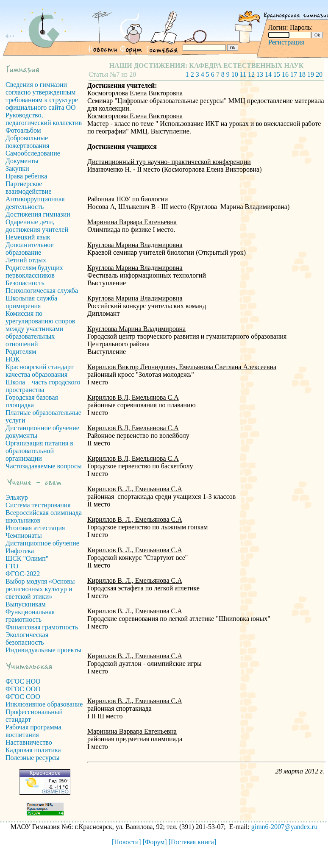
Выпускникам (26, 604)
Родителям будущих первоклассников (34, 271)
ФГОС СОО (23, 697)
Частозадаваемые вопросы (44, 466)
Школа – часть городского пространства (43, 386)
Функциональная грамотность (30, 616)
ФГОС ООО (23, 689)
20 (319, 74)
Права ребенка (26, 176)
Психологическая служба (42, 291)
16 (285, 74)
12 (251, 74)
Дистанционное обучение (42, 543)
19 (311, 74)
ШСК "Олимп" (27, 558)
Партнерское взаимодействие (28, 188)
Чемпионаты (24, 536)
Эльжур (17, 497)
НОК (13, 359)
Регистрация (286, 42)
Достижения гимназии (38, 214)
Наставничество (29, 742)
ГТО (12, 566)
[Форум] (155, 842)
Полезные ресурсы (33, 758)
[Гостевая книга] (192, 842)
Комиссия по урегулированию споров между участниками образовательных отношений (40, 329)
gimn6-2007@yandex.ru (284, 827)
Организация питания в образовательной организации (39, 451)
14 (268, 74)
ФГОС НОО (23, 681)
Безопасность (25, 283)
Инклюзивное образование (44, 704)
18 (302, 74)
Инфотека (20, 551)
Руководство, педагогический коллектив (44, 119)
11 (243, 74)
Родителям (21, 352)
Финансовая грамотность (42, 627)
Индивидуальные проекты (43, 650)
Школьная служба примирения (31, 302)
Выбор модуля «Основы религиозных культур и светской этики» (40, 589)
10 (235, 74)
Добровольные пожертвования (27, 142)
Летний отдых (26, 260)
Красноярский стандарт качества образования (39, 371)
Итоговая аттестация (35, 528)
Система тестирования (38, 505)
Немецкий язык (28, 237)
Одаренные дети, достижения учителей (37, 226)
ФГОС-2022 (23, 574)
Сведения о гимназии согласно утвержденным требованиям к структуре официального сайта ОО (42, 96)
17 (294, 74)
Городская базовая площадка (32, 401)
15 (277, 74)
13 (260, 74)
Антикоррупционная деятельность (35, 203)
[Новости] (126, 842)
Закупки (17, 168)
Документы (22, 161)
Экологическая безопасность (27, 638)
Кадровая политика (33, 750)
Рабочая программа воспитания (33, 731)
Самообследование (33, 153)
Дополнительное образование (30, 249)
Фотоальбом (23, 130)
